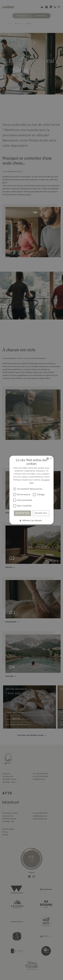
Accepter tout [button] (22, 513)
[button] (32, 521)
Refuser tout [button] (41, 513)
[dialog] (31, 490)
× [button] (51, 459)
